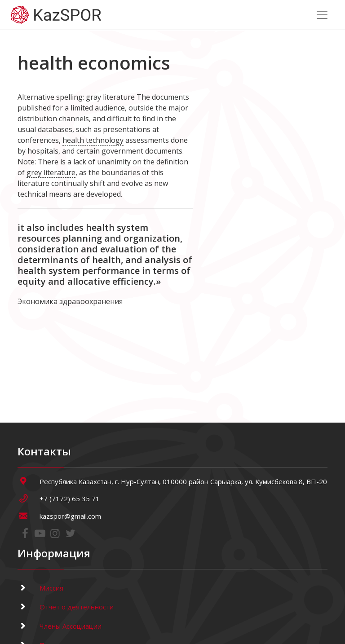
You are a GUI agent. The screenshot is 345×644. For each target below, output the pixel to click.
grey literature (51, 172)
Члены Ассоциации (60, 626)
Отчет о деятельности (66, 607)
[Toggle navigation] (322, 15)
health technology (93, 140)
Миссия (40, 588)
